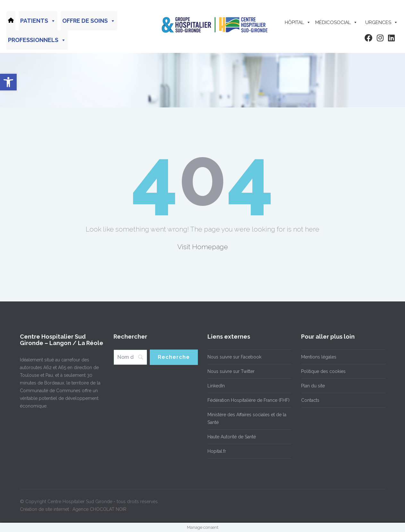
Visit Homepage (203, 247)
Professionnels (37, 40)
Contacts (310, 400)
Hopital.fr (217, 451)
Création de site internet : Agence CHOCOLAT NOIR (73, 509)
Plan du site (313, 386)
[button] (8, 82)
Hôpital (298, 22)
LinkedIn (216, 386)
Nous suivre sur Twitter (231, 371)
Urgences (382, 22)
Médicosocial (336, 22)
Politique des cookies (323, 371)
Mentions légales (319, 357)
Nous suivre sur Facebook (234, 357)
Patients (38, 21)
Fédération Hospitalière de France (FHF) (249, 400)
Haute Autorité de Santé (232, 437)
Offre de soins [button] (89, 21)
